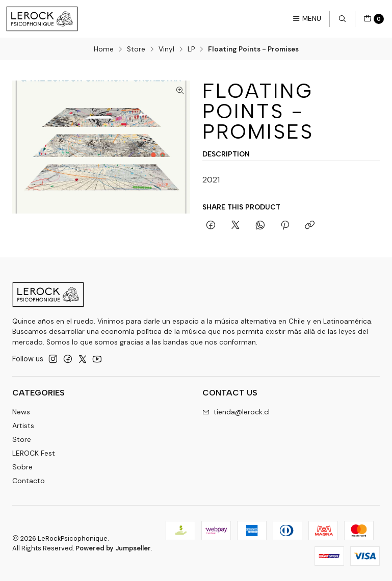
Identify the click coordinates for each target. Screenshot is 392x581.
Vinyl (166, 49)
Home (104, 49)
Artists (23, 426)
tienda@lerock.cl (236, 412)
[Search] (342, 19)
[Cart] (374, 19)
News (21, 412)
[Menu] (307, 19)
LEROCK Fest (34, 453)
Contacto (29, 481)
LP (191, 49)
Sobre (22, 467)
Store (136, 49)
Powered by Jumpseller (113, 548)
